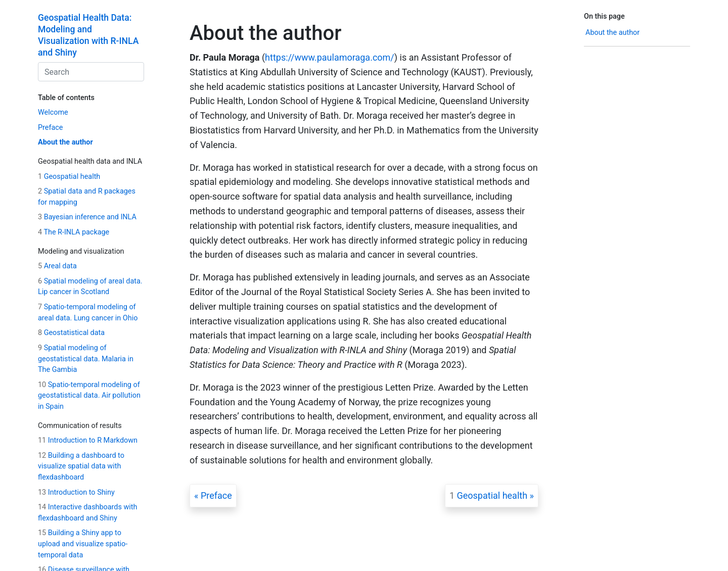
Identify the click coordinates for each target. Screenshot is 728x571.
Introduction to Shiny (76, 492)
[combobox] (91, 72)
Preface (50, 128)
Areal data (57, 266)
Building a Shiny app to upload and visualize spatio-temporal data (83, 544)
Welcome (53, 112)
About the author (65, 142)
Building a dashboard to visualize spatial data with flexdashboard (81, 466)
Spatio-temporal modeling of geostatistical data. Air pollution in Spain (89, 396)
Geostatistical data (71, 333)
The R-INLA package (74, 232)
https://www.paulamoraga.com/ (330, 57)
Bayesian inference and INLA (87, 217)
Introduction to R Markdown (88, 440)
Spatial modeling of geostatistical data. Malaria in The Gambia (86, 359)
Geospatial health (69, 177)
